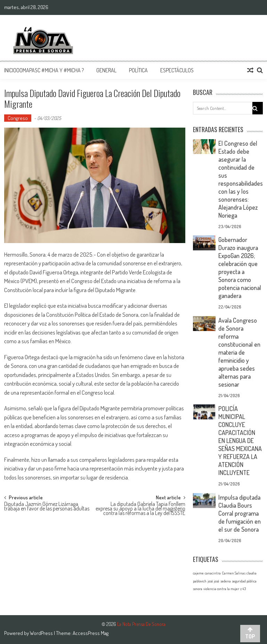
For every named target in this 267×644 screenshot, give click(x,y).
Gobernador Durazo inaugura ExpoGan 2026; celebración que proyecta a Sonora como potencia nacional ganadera (240, 268)
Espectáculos (177, 70)
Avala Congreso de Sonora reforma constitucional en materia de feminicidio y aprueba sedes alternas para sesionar (239, 352)
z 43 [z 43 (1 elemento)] (243, 589)
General (106, 70)
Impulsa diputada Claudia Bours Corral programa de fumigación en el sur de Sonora (240, 513)
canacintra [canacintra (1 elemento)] (213, 573)
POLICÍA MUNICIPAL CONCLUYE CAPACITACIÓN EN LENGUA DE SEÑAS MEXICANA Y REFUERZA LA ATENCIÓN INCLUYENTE (240, 441)
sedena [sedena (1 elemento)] (226, 581)
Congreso (18, 118)
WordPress (42, 633)
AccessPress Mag (91, 633)
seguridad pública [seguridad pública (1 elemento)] (244, 581)
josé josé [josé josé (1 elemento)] (213, 581)
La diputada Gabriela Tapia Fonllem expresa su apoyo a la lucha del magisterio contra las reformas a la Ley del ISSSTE (140, 508)
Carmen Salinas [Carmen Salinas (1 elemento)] (234, 573)
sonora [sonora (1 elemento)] (198, 589)
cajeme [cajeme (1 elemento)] (198, 573)
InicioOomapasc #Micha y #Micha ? (44, 70)
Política (138, 70)
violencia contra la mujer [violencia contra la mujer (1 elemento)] (221, 589)
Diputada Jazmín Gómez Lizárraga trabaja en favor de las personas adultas (47, 507)
